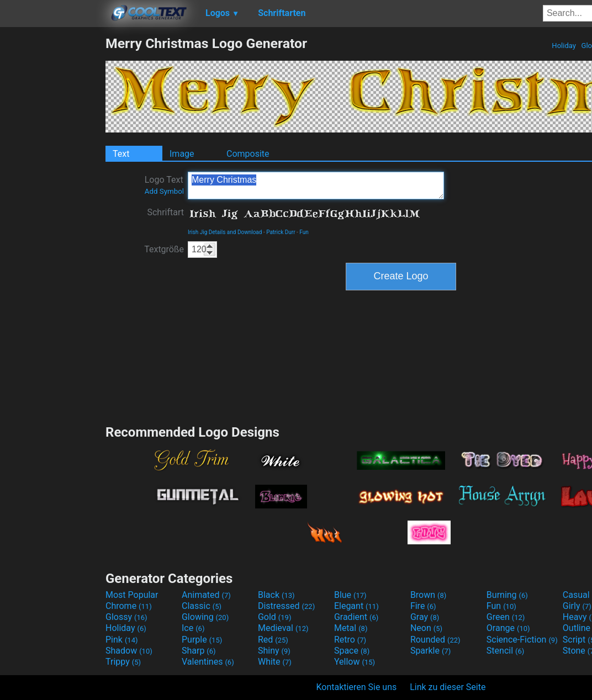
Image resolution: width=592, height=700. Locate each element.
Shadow (129, 651)
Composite (248, 154)
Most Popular (132, 595)
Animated (206, 595)
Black (276, 595)
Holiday (564, 46)
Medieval (283, 628)
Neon (426, 628)
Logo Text (164, 185)
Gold (275, 617)
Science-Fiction (522, 640)
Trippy (123, 662)
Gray (425, 617)
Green (506, 617)
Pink (122, 640)
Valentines (208, 662)
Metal (351, 628)
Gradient (356, 617)
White (275, 662)
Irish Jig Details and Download (225, 232)
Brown (428, 595)
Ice (193, 628)
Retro (350, 640)
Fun (304, 232)
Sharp (199, 651)
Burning (507, 595)
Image (182, 154)
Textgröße (164, 249)
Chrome (129, 606)
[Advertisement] (52, 201)
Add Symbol (164, 191)
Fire (423, 606)
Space (352, 651)
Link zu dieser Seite (448, 687)
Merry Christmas (316, 185)
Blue (350, 595)
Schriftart (165, 212)
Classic (202, 606)
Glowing (205, 617)
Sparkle (430, 651)
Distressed (286, 606)
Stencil (505, 651)
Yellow (355, 662)
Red (273, 640)
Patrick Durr (281, 232)
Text (121, 154)
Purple (202, 640)
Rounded (435, 640)
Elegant (356, 606)
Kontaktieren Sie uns (357, 687)
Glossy (126, 617)
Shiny (274, 651)
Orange (508, 628)
